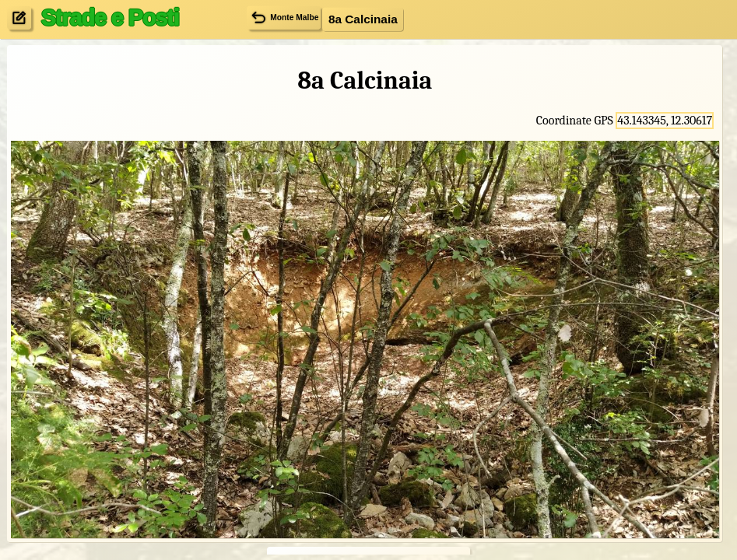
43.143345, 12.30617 (665, 121)
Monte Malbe (284, 17)
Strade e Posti (109, 17)
